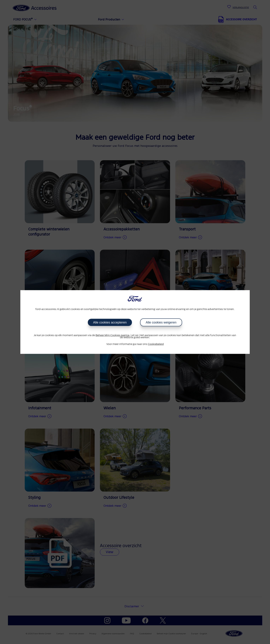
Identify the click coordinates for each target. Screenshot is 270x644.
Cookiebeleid (156, 344)
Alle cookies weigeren (161, 322)
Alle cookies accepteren (110, 322)
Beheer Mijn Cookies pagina (112, 335)
